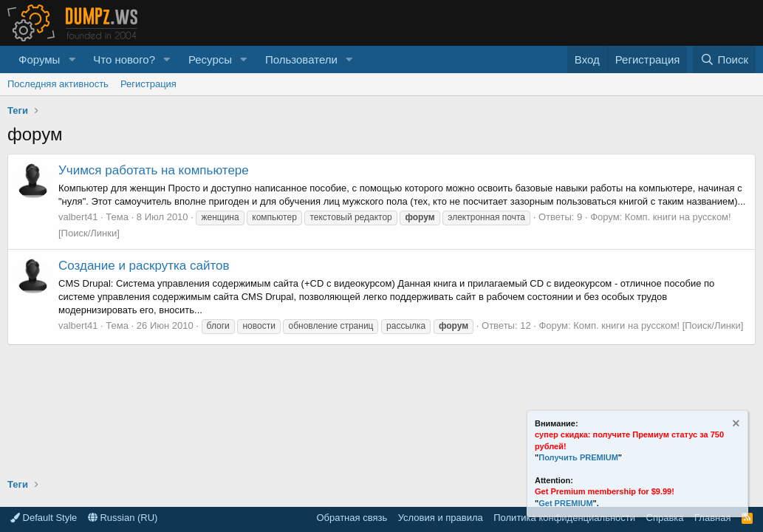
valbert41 (78, 217)
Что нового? (124, 59)
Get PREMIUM (565, 503)
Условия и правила (441, 518)
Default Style (44, 518)
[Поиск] (724, 59)
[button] (72, 59)
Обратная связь (352, 518)
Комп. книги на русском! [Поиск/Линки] (658, 325)
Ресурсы (210, 59)
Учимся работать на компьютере (154, 170)
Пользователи (301, 59)
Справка (665, 518)
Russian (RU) (123, 518)
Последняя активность (58, 84)
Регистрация (148, 84)
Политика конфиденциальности (564, 518)
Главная (712, 518)
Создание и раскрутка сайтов (144, 266)
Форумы (39, 59)
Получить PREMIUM (578, 457)
